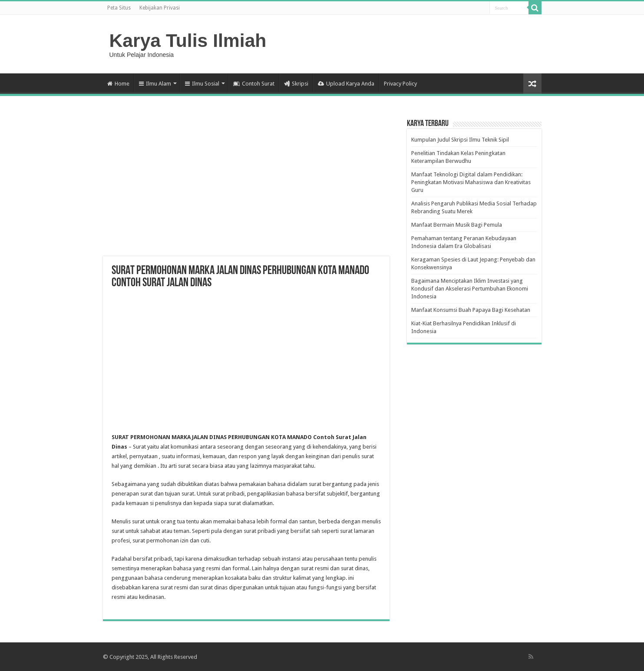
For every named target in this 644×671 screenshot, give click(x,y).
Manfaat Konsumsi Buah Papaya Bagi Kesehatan (471, 310)
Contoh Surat (254, 84)
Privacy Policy (400, 84)
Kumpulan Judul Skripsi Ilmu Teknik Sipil (460, 140)
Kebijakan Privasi (160, 8)
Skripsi (296, 84)
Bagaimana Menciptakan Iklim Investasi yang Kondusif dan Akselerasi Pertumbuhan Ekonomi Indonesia (470, 289)
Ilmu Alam (155, 84)
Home (118, 84)
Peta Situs (119, 8)
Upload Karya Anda (346, 84)
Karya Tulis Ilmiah (188, 40)
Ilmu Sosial (202, 84)
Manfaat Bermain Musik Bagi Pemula (457, 225)
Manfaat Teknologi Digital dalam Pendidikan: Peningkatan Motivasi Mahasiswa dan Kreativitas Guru (471, 182)
